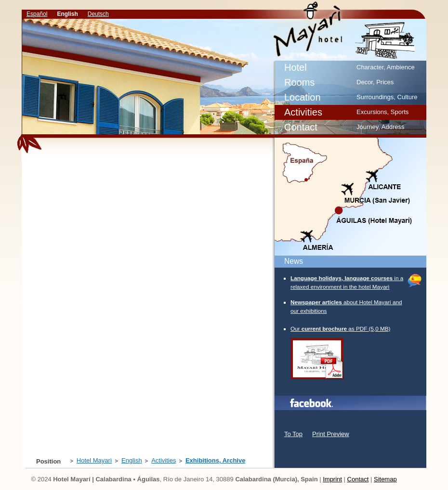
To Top (293, 434)
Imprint (332, 479)
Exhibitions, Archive (365, 29)
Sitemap (385, 479)
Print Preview (331, 434)
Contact (358, 479)
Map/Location (350, 197)
